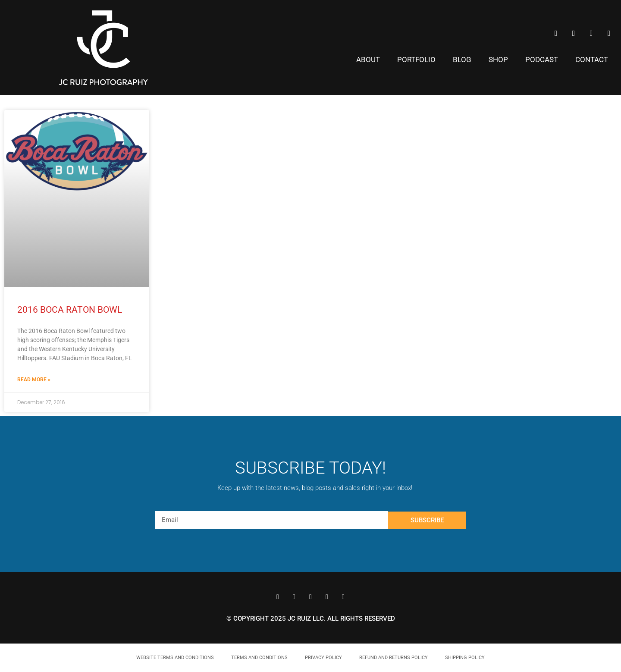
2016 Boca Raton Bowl (70, 310)
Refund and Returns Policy (394, 658)
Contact (592, 60)
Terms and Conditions (259, 658)
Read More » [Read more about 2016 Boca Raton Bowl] (34, 380)
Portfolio (416, 60)
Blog (462, 60)
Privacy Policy (323, 658)
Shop (498, 60)
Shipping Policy (465, 658)
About (368, 60)
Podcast (542, 60)
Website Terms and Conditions (175, 658)
